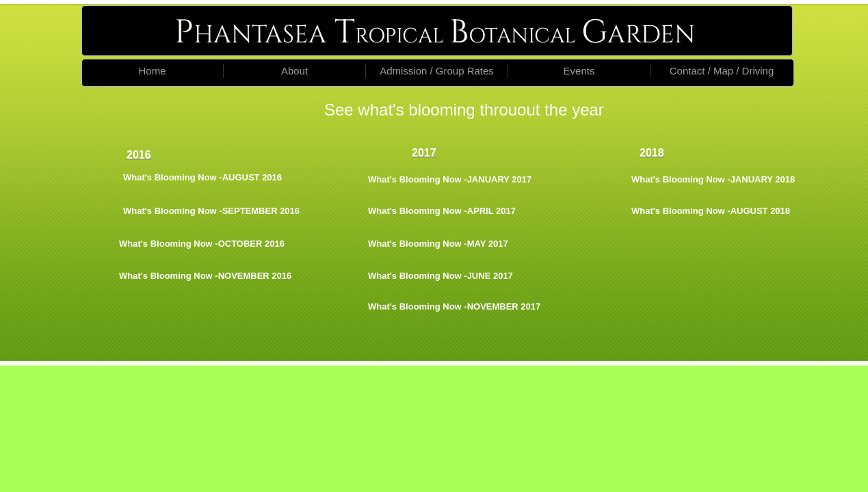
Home (152, 71)
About (294, 71)
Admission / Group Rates (437, 71)
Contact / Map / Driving (722, 71)
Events (579, 71)
